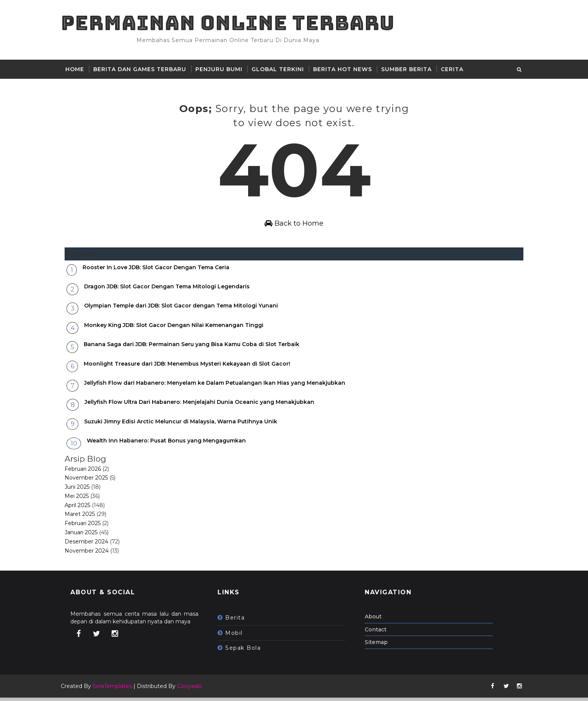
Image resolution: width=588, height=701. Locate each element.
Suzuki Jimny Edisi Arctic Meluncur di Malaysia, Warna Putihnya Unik (184, 425)
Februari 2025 (86, 527)
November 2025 (90, 481)
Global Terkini (282, 70)
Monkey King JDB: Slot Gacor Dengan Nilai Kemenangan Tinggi (178, 329)
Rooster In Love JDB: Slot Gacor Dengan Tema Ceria (160, 271)
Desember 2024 (90, 545)
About (377, 620)
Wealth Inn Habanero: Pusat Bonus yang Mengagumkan (170, 444)
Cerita (456, 70)
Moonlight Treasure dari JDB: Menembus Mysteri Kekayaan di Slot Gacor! (191, 367)
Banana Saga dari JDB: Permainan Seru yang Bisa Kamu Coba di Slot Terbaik (195, 348)
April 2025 (81, 509)
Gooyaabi (193, 690)
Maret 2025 (84, 518)
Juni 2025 (81, 491)
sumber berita (410, 70)
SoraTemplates (116, 690)
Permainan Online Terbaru (231, 23)
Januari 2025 (85, 536)
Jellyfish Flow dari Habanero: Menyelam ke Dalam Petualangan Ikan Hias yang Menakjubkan (218, 387)
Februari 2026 (87, 472)
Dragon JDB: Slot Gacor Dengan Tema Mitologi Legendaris (171, 290)
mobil (238, 636)
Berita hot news (346, 70)
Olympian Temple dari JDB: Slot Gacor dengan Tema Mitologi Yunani (185, 309)
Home (79, 70)
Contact (379, 633)
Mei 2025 (80, 500)
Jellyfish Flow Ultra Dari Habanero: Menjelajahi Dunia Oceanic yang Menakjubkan (203, 406)
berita (239, 621)
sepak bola (247, 652)
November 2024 (90, 554)
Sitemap (380, 646)
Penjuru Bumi (223, 70)
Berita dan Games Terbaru (144, 70)
